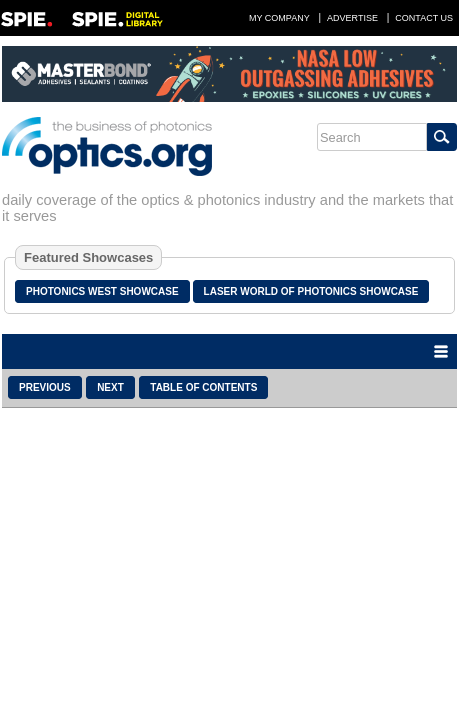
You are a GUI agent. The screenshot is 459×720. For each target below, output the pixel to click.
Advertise (352, 18)
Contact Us (424, 18)
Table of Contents (203, 387)
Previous (45, 387)
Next (110, 387)
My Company (279, 18)
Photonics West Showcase (102, 291)
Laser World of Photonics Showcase (311, 291)
